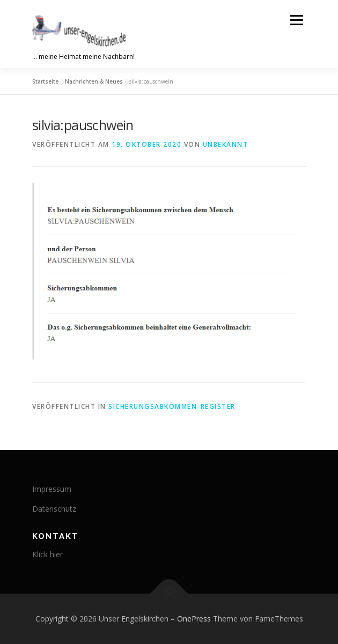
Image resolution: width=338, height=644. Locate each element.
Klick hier (47, 554)
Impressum (52, 489)
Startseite (45, 81)
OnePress (194, 619)
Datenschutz (54, 509)
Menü (296, 20)
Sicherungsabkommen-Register (172, 406)
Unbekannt (226, 144)
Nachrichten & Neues (94, 81)
